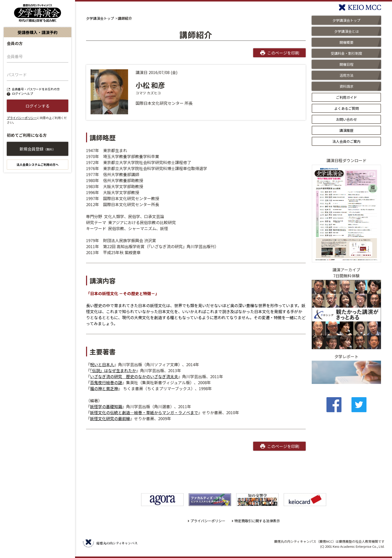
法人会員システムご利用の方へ (38, 164)
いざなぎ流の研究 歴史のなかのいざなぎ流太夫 (134, 376)
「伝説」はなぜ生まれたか (113, 370)
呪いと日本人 (102, 364)
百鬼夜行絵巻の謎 (106, 382)
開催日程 (346, 64)
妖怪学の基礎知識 (106, 406)
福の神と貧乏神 (104, 388)
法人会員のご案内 (346, 141)
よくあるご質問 (346, 108)
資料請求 (346, 86)
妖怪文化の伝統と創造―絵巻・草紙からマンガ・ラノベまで (144, 412)
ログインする (38, 106)
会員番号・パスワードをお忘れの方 (36, 89)
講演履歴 (346, 130)
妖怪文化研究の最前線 (110, 418)
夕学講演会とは (346, 31)
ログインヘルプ (23, 93)
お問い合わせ (346, 119)
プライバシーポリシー (22, 118)
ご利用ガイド (346, 97)
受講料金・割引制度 (346, 53)
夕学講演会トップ (100, 18)
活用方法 (346, 75)
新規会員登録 (38, 149)
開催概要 (346, 42)
